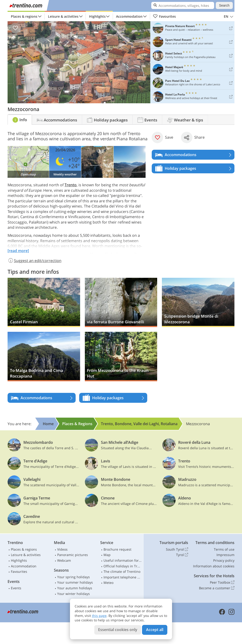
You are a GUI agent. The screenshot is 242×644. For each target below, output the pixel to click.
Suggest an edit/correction (35, 261)
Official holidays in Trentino (123, 566)
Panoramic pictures (73, 555)
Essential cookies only (118, 630)
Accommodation (129, 16)
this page (99, 616)
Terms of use (224, 549)
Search (224, 5)
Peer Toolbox (222, 582)
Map (107, 555)
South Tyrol (177, 549)
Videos (62, 549)
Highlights (97, 16)
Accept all (155, 630)
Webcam (64, 560)
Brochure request (117, 549)
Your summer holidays (75, 582)
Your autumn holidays (75, 588)
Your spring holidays (73, 577)
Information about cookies (214, 566)
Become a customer (217, 588)
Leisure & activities (63, 16)
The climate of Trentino (122, 571)
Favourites (164, 17)
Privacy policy (224, 560)
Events (16, 588)
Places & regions (24, 16)
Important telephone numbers (123, 577)
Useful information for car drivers (123, 560)
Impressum (225, 555)
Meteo (108, 583)
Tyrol (182, 555)
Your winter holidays (73, 594)
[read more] (18, 251)
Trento (71, 185)
